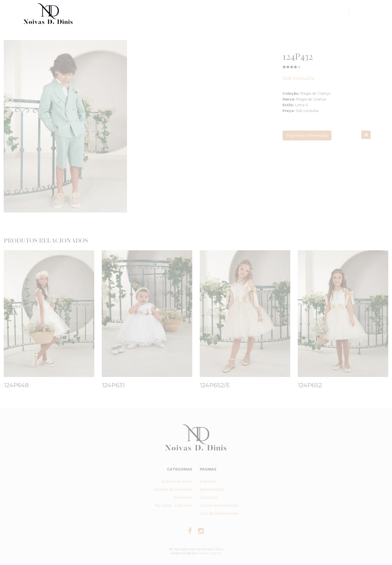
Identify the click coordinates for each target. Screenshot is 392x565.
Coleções (171, 13)
